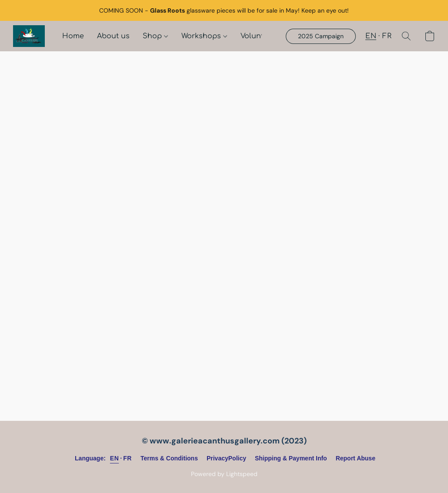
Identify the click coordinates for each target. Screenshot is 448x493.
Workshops (204, 36)
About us (113, 36)
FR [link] (127, 458)
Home (73, 36)
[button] (29, 36)
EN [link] (114, 458)
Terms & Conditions (169, 458)
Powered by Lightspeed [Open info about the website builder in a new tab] (224, 474)
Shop (155, 36)
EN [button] (371, 36)
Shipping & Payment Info (291, 458)
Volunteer (258, 36)
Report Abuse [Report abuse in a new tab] (356, 458)
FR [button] (387, 36)
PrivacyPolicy (226, 458)
